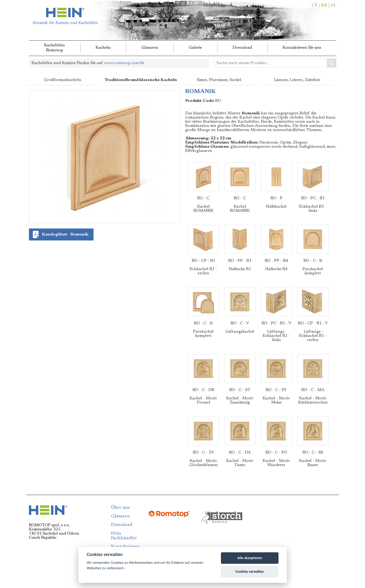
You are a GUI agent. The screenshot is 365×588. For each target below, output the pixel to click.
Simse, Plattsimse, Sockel (219, 80)
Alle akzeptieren (250, 558)
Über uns (120, 508)
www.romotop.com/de (124, 63)
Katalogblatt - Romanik (65, 234)
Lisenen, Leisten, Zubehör (297, 80)
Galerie (195, 48)
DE (324, 5)
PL (333, 5)
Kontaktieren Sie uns (302, 48)
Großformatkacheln (63, 80)
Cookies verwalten (250, 571)
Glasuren (150, 48)
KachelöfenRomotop (54, 48)
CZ (315, 5)
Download (242, 48)
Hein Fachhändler (124, 536)
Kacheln (103, 48)
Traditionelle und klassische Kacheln (141, 80)
